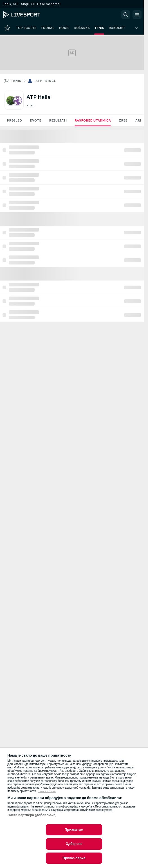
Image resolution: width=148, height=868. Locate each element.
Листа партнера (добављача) (32, 815)
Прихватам (74, 830)
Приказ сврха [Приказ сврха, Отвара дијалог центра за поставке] (74, 858)
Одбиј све (74, 844)
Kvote (35, 120)
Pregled (14, 120)
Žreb (123, 120)
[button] (126, 15)
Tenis (16, 81)
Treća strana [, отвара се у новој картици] (47, 791)
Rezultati (58, 120)
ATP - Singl (46, 81)
